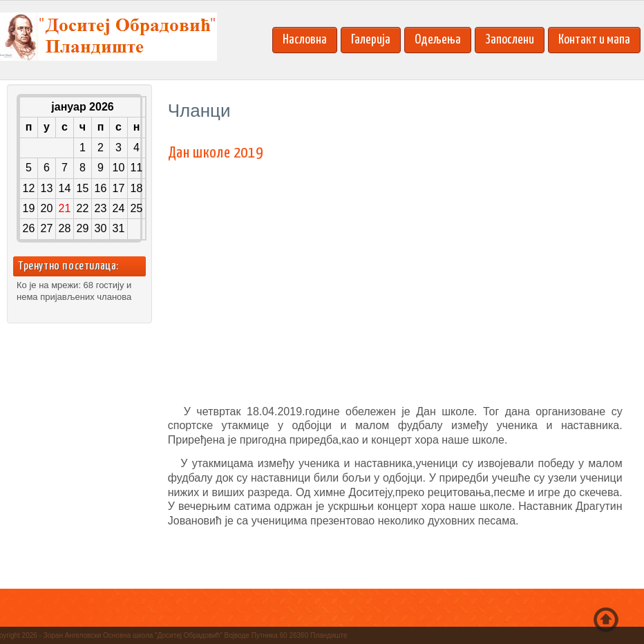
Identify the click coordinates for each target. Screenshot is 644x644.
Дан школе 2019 (215, 153)
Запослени (510, 40)
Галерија (371, 40)
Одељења (438, 40)
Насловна (305, 40)
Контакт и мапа (594, 40)
